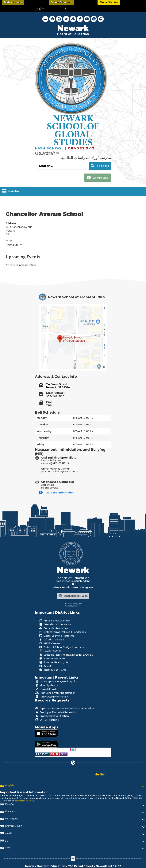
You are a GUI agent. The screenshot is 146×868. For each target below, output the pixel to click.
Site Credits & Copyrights (73, 604)
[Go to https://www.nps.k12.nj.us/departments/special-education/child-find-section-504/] (42, 754)
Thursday (43, 438)
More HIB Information (60, 493)
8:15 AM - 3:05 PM (83, 418)
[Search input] (62, 166)
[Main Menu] (12, 191)
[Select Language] (51, 8)
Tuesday (42, 425)
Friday (41, 444)
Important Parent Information (24, 792)
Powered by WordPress (73, 606)
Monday (42, 418)
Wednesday (44, 431)
